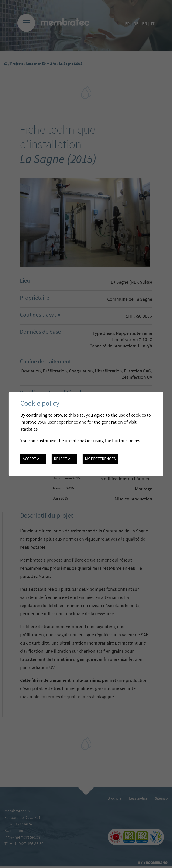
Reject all (64, 459)
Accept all (33, 459)
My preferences (100, 459)
